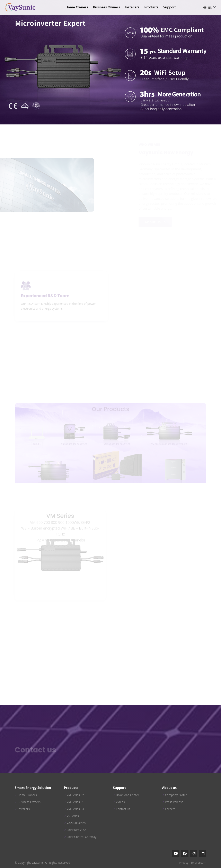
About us (169, 788)
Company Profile (176, 795)
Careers (170, 809)
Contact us (123, 809)
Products (151, 7)
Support (170, 7)
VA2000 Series (76, 823)
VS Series (73, 816)
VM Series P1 (75, 802)
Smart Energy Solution (33, 788)
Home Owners (77, 7)
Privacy (184, 863)
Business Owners (106, 7)
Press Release (174, 802)
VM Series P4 (75, 809)
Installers (132, 7)
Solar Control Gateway (82, 837)
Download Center (127, 795)
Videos (120, 802)
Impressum (199, 863)
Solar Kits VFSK (77, 830)
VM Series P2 (75, 795)
